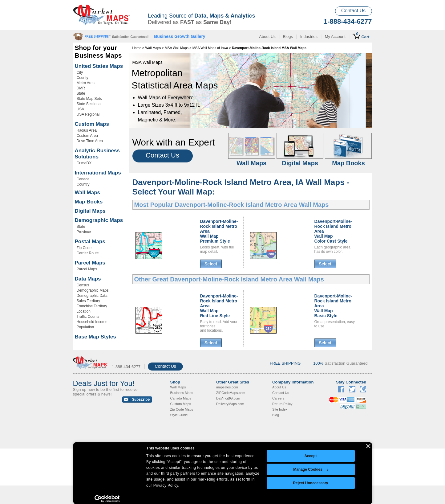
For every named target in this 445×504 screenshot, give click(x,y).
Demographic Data (92, 296)
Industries (309, 37)
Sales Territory (88, 301)
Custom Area (87, 136)
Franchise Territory (92, 306)
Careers (278, 398)
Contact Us (353, 11)
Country (83, 184)
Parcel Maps (90, 263)
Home (137, 48)
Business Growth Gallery (180, 36)
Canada (83, 179)
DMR (81, 88)
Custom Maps (92, 124)
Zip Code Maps (182, 409)
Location (84, 311)
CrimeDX (84, 163)
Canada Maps (181, 398)
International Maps (98, 173)
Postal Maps (90, 242)
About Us (267, 37)
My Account (335, 37)
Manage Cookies (311, 469)
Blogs (288, 37)
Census (83, 285)
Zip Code (84, 248)
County (83, 78)
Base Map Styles (95, 337)
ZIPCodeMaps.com (231, 393)
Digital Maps (90, 211)
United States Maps (99, 66)
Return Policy (282, 404)
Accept (310, 456)
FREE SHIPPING (285, 363)
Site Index (280, 409)
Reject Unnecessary (310, 483)
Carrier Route (88, 253)
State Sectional (89, 104)
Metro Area (86, 83)
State (81, 93)
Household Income (92, 322)
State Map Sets (89, 99)
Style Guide (179, 415)
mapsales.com (227, 387)
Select (211, 264)
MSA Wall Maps (177, 48)
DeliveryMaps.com (230, 404)
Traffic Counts (88, 317)
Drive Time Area (90, 141)
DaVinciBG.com (228, 398)
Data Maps (88, 279)
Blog (276, 415)
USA (81, 109)
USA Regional (88, 114)
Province (84, 232)
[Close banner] (368, 446)
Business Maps (182, 393)
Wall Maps (88, 193)
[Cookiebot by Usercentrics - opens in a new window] (107, 499)
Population (85, 327)
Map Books (89, 202)
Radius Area (87, 130)
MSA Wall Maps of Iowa (210, 48)
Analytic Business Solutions (97, 154)
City (80, 72)
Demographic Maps (99, 220)
